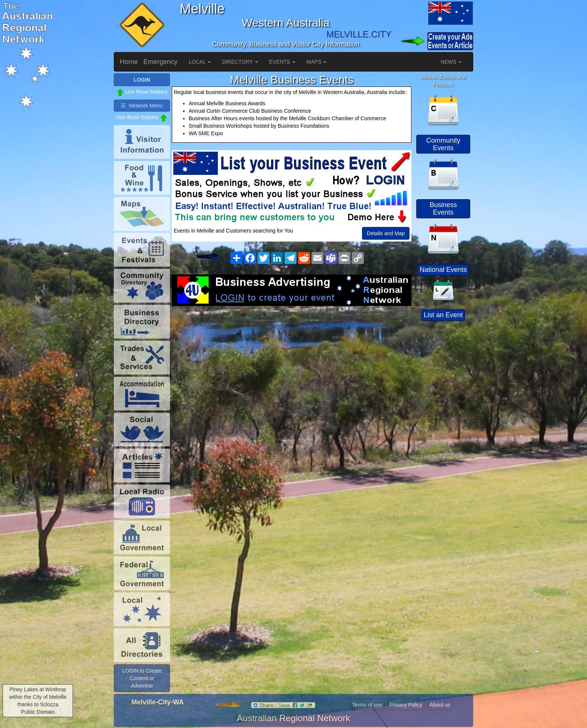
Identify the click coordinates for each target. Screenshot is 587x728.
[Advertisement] (292, 366)
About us (440, 705)
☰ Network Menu (142, 106)
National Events (443, 270)
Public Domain (38, 712)
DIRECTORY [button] (240, 62)
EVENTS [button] (282, 62)
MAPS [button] (317, 62)
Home (129, 62)
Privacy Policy (406, 705)
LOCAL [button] (200, 62)
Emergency (160, 62)
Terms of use (367, 705)
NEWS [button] (451, 62)
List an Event (443, 315)
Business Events (443, 209)
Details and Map (386, 233)
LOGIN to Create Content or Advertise (142, 678)
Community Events (443, 144)
